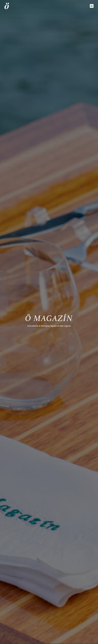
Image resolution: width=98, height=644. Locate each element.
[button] (92, 6)
